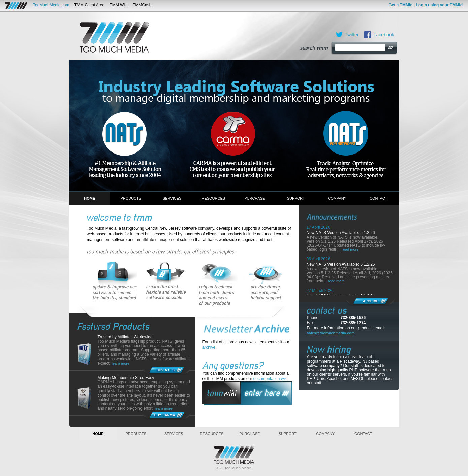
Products (131, 198)
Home (89, 198)
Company (337, 198)
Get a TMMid (400, 5)
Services (172, 198)
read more (350, 249)
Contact (378, 198)
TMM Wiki (118, 5)
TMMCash (142, 5)
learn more (121, 363)
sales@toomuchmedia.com (331, 333)
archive (209, 347)
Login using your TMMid (439, 5)
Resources (213, 198)
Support (296, 198)
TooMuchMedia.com (51, 5)
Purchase (255, 198)
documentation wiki (271, 379)
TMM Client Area (89, 5)
